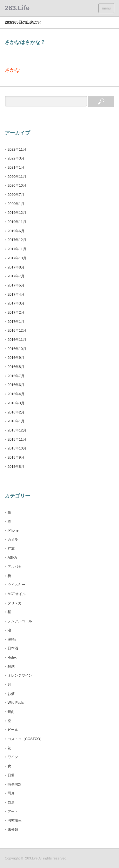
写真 (11, 793)
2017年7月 (16, 276)
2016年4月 (16, 394)
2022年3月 (16, 158)
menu (106, 8)
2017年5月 (16, 285)
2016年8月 (16, 367)
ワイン (13, 757)
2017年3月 (16, 303)
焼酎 (11, 712)
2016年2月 (16, 412)
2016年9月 (16, 358)
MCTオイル (17, 594)
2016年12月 (17, 330)
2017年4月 (16, 294)
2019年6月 (16, 231)
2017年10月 (17, 258)
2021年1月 (16, 167)
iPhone (13, 530)
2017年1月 (16, 322)
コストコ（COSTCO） (26, 739)
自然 (11, 802)
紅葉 (11, 549)
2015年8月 (16, 467)
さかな (12, 70)
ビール (13, 730)
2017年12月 (17, 240)
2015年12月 (17, 430)
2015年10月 (17, 448)
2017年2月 (16, 312)
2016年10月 (17, 349)
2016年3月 (16, 403)
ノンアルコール (20, 621)
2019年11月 (17, 222)
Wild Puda (16, 702)
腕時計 (13, 639)
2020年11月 (17, 177)
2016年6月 (16, 385)
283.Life (31, 858)
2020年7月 (16, 195)
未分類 (13, 829)
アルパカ (15, 567)
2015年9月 (16, 457)
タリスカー (16, 603)
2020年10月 (17, 185)
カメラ (13, 539)
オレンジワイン (20, 675)
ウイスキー (16, 585)
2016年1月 (16, 421)
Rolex (12, 657)
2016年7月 (16, 376)
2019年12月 (17, 213)
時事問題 (15, 784)
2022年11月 (17, 149)
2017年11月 (17, 249)
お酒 (11, 694)
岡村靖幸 (15, 820)
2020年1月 (16, 204)
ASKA (12, 558)
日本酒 (13, 648)
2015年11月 (17, 439)
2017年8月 (16, 267)
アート (13, 811)
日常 (11, 775)
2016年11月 (17, 340)
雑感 (11, 666)
